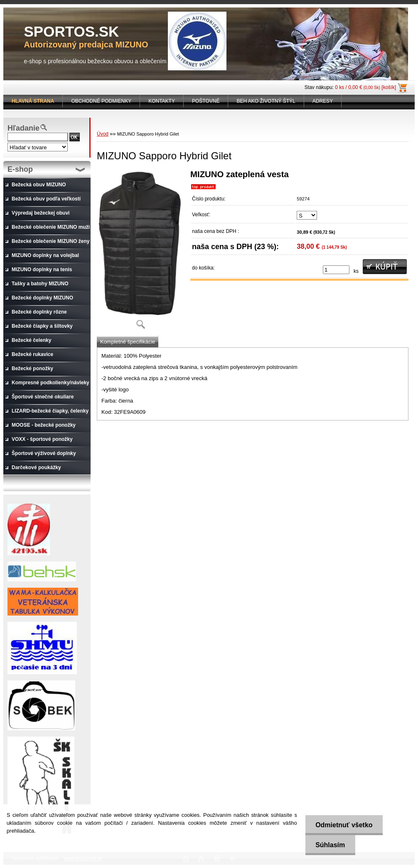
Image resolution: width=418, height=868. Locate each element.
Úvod (103, 134)
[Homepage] (33, 101)
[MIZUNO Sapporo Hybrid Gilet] (140, 252)
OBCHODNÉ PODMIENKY (101, 101)
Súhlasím (330, 845)
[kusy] (336, 270)
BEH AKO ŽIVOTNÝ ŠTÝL (266, 101)
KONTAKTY (162, 101)
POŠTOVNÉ (206, 101)
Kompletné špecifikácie (128, 342)
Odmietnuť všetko (343, 825)
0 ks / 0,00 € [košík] (365, 87)
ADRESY (323, 101)
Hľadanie (23, 128)
